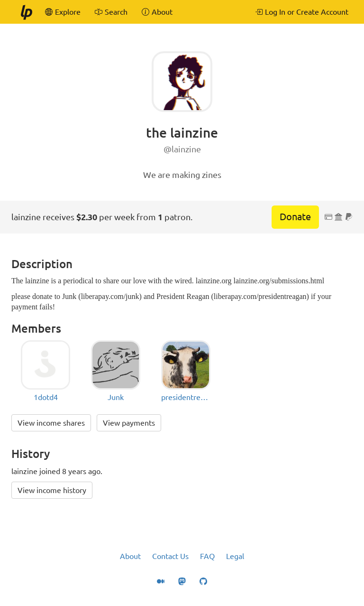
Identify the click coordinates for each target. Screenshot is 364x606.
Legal (235, 556)
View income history (52, 490)
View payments (129, 423)
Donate (295, 217)
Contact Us (170, 556)
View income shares (51, 423)
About (130, 556)
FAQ (207, 556)
